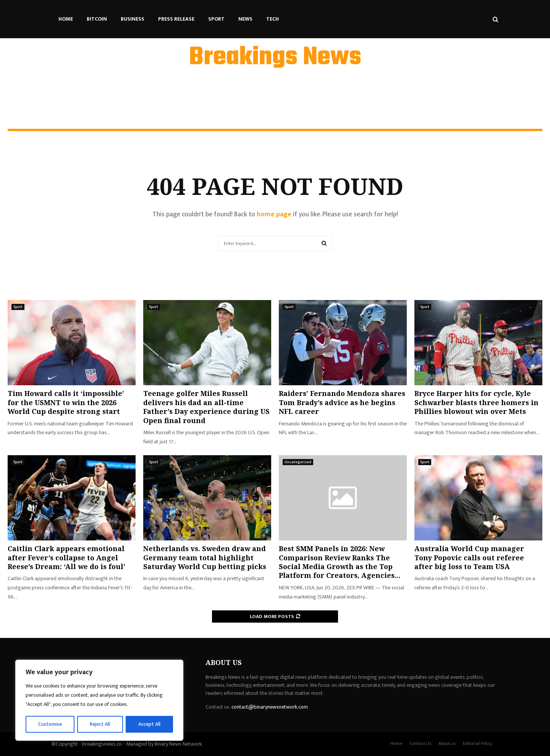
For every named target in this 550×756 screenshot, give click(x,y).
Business (133, 19)
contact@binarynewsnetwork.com (270, 707)
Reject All (100, 724)
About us (447, 743)
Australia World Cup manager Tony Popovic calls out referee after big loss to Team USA (469, 557)
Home (66, 19)
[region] (99, 701)
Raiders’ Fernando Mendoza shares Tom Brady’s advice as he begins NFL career (342, 402)
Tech (273, 19)
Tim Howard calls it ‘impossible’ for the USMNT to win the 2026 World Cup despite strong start (66, 402)
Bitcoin (97, 19)
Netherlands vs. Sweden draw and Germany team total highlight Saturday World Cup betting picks (205, 557)
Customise (50, 724)
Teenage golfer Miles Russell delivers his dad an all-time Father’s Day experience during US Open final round (206, 407)
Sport (216, 19)
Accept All (150, 724)
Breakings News (275, 58)
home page (274, 214)
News (245, 19)
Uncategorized (298, 462)
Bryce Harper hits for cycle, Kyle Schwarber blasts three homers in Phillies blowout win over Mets (476, 402)
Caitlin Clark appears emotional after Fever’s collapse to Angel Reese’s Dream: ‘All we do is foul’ (66, 557)
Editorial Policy (478, 743)
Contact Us (420, 743)
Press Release (176, 19)
